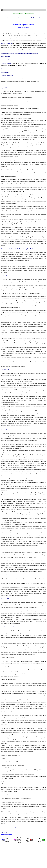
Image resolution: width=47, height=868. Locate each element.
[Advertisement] (24, 4)
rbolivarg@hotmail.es (23, 27)
